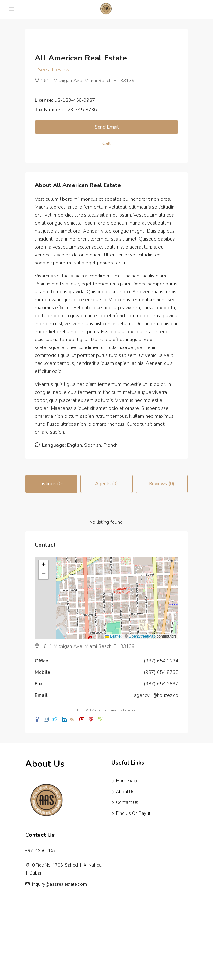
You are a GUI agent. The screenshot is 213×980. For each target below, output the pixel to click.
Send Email (107, 127)
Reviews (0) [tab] (162, 484)
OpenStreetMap (142, 636)
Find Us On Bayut (133, 813)
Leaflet (113, 636)
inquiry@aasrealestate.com (59, 884)
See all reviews (55, 70)
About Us (125, 792)
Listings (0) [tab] (51, 484)
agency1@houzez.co (156, 695)
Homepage (127, 781)
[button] (43, 565)
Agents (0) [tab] (106, 484)
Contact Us (127, 802)
